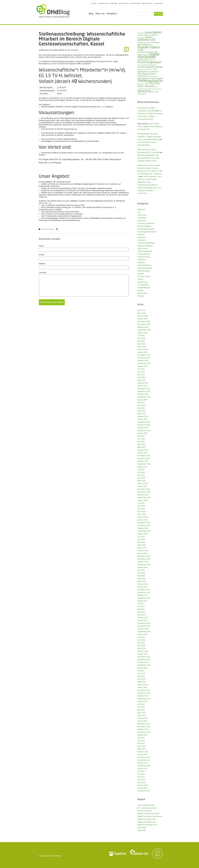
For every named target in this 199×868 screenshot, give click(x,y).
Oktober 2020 (143, 495)
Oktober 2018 (143, 562)
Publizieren (142, 260)
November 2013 (144, 727)
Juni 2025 (141, 338)
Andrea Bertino (59, 50)
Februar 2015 (143, 685)
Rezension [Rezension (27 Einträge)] (154, 76)
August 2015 (142, 668)
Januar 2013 (142, 754)
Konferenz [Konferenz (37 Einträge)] (154, 72)
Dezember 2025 (144, 322)
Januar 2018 (142, 587)
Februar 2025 (143, 349)
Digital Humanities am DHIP (148, 814)
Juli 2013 (141, 738)
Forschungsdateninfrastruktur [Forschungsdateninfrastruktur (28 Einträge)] (147, 65)
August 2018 (142, 567)
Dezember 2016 (144, 623)
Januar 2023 (142, 419)
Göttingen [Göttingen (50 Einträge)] (142, 71)
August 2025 (142, 333)
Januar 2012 (142, 788)
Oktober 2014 (143, 696)
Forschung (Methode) (146, 223)
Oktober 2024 (143, 361)
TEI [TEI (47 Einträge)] (147, 84)
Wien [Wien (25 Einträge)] (160, 89)
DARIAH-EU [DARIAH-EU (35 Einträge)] (142, 43)
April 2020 (141, 511)
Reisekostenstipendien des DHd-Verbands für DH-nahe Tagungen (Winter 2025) (148, 158)
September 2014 (144, 699)
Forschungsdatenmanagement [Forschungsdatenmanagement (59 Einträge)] (153, 67)
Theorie (140, 279)
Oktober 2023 (143, 394)
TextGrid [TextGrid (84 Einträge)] (149, 86)
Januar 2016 (142, 654)
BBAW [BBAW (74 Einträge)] (148, 33)
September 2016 (144, 632)
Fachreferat (142, 218)
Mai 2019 (141, 542)
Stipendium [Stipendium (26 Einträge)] (141, 84)
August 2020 (142, 500)
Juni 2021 (141, 472)
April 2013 (141, 746)
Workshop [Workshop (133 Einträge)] (144, 91)
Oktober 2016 (143, 629)
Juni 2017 (141, 606)
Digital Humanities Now (147, 819)
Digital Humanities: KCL (147, 822)
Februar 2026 (143, 316)
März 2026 (142, 313)
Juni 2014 (141, 707)
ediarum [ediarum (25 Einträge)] (152, 60)
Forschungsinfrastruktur (147, 232)
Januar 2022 (142, 453)
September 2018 (144, 565)
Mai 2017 (141, 609)
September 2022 (144, 430)
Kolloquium (142, 237)
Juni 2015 (141, 673)
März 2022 (142, 447)
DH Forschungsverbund (147, 808)
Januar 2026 (142, 319)
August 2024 (142, 366)
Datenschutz (147, 3)
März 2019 (142, 548)
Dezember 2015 (144, 657)
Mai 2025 (141, 341)
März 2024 (142, 380)
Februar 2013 (143, 752)
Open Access (143, 248)
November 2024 (144, 358)
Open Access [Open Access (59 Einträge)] (149, 74)
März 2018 (142, 581)
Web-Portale (142, 293)
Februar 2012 (143, 785)
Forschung (142, 221)
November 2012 (144, 760)
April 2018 (141, 578)
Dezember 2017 (144, 590)
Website (42, 264)
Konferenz (142, 240)
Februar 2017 (143, 618)
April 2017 (141, 612)
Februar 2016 (143, 651)
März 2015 (142, 682)
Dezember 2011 (144, 791)
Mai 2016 (141, 643)
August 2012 (142, 768)
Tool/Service (142, 282)
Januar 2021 (142, 486)
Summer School (144, 276)
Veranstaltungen (144, 288)
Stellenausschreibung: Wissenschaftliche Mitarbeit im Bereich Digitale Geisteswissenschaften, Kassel (82, 39)
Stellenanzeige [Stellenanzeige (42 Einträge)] (157, 78)
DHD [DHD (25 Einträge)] (151, 45)
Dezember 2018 (144, 556)
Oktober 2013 (143, 729)
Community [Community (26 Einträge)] (141, 38)
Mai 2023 (141, 408)
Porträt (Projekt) (144, 257)
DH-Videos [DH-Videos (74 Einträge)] (143, 45)
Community (142, 215)
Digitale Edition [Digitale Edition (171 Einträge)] (149, 47)
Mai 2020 (141, 509)
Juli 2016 (141, 637)
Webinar (141, 296)
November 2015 (144, 660)
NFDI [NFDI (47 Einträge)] (140, 74)
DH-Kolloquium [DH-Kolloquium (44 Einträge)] (154, 42)
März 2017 (142, 615)
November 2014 (144, 693)
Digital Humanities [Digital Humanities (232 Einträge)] (148, 56)
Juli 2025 (141, 335)
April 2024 (141, 377)
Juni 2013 (141, 741)
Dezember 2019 (144, 523)
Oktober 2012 (143, 763)
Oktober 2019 (143, 528)
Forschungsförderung (146, 229)
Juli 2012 (141, 771)
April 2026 (141, 310)
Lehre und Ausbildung (146, 243)
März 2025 (142, 347)
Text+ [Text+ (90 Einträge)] (141, 86)
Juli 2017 (141, 604)
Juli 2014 (141, 704)
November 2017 (144, 592)
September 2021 (144, 464)
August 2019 (142, 534)
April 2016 (141, 646)
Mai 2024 (141, 375)
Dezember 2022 (144, 422)
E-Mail (41, 255)
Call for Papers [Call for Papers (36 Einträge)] (143, 35)
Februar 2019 (143, 551)
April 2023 (141, 411)
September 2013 (144, 732)
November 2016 (144, 626)
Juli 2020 (141, 503)
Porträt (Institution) (145, 251)
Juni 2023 (141, 405)
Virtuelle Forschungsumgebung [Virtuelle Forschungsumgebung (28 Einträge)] (148, 89)
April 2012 (141, 780)
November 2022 (144, 425)
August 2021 (142, 467)
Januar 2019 (142, 553)
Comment (43, 272)
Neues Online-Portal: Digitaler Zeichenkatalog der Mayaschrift (150, 126)
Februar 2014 (143, 718)
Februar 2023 (143, 416)
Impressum (158, 3)
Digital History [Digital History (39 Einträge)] (143, 55)
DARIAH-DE (136, 3)
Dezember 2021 (144, 456)
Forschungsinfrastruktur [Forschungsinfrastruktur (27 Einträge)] (145, 69)
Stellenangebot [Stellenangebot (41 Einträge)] (144, 78)
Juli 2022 (141, 436)
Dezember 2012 (144, 757)
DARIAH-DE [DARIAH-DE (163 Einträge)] (146, 40)
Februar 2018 (143, 584)
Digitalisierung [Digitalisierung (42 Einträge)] (143, 60)
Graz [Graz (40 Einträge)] (155, 69)
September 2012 (144, 766)
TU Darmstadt (143, 285)
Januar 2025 (142, 352)
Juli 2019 (141, 537)
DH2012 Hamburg (145, 811)
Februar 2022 (143, 450)
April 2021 (141, 478)
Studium (141, 274)
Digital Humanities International (150, 816)
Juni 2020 (141, 506)
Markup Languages (145, 246)
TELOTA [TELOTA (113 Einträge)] (154, 83)
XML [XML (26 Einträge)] (153, 92)
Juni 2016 (141, 640)
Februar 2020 (143, 517)
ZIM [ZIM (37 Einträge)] (157, 92)
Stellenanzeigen (48, 229)
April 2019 (141, 545)
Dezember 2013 (144, 724)
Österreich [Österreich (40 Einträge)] (142, 94)
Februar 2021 (143, 484)
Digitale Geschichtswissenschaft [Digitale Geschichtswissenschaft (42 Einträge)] (147, 51)
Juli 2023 (141, 403)
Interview (141, 235)
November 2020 (144, 492)
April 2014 (141, 713)
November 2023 (144, 391)
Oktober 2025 (143, 327)
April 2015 (141, 679)
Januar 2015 (142, 687)
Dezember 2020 (144, 489)
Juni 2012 (141, 774)
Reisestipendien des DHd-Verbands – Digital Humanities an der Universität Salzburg (149, 137)
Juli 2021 (141, 470)
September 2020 (144, 497)
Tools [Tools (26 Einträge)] (156, 87)
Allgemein (141, 209)
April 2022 (141, 444)
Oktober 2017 (143, 595)
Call (139, 212)
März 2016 (142, 648)
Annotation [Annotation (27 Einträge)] (141, 33)
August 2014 (142, 701)
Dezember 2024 (144, 355)
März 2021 (142, 481)
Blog (91, 14)
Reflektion (141, 262)
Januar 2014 (142, 721)
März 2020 (142, 514)
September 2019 (144, 531)
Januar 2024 (142, 386)
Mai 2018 (141, 576)
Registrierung (103, 3)
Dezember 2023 (144, 389)
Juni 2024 (141, 372)
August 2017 (142, 601)
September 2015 (144, 665)
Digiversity (142, 830)
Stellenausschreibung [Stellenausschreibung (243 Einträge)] (155, 81)
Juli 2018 (141, 570)
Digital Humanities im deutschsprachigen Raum (53, 11)
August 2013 (142, 735)
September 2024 (144, 363)
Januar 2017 (142, 620)
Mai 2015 (141, 676)
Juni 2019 (141, 539)
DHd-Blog (57, 856)
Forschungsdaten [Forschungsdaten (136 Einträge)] (150, 62)
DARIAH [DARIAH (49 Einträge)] (149, 37)
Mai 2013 (141, 743)
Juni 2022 (141, 439)
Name (41, 246)
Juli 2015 (141, 671)
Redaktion (112, 14)
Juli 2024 (141, 369)
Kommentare (124, 3)
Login (94, 3)
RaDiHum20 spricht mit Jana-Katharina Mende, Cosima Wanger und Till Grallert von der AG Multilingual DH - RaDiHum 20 (150, 171)
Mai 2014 (141, 710)
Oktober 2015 (143, 662)
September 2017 (144, 598)
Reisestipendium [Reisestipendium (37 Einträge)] (144, 76)
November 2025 (144, 324)
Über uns (100, 14)
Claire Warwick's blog (146, 805)
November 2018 (144, 559)
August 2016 (142, 634)
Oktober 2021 (143, 461)
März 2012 (142, 782)
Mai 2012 (141, 777)
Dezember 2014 (144, 690)
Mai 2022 (141, 442)
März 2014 (142, 715)
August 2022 (142, 433)
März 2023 (142, 414)
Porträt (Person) (144, 254)
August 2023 (142, 400)
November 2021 (144, 458)
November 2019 (144, 525)
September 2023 (144, 397)
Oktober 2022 (143, 428)
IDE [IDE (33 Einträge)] (148, 72)
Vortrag (140, 290)
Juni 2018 (141, 573)
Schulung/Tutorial (144, 265)
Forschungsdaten (144, 226)
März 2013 (142, 749)
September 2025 (144, 330)
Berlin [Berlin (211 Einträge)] (157, 32)
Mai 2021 (141, 475)
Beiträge (114, 3)
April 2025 (141, 344)
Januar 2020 (142, 520)
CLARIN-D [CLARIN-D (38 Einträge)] (154, 35)
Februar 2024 (143, 383)
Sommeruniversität (145, 268)
